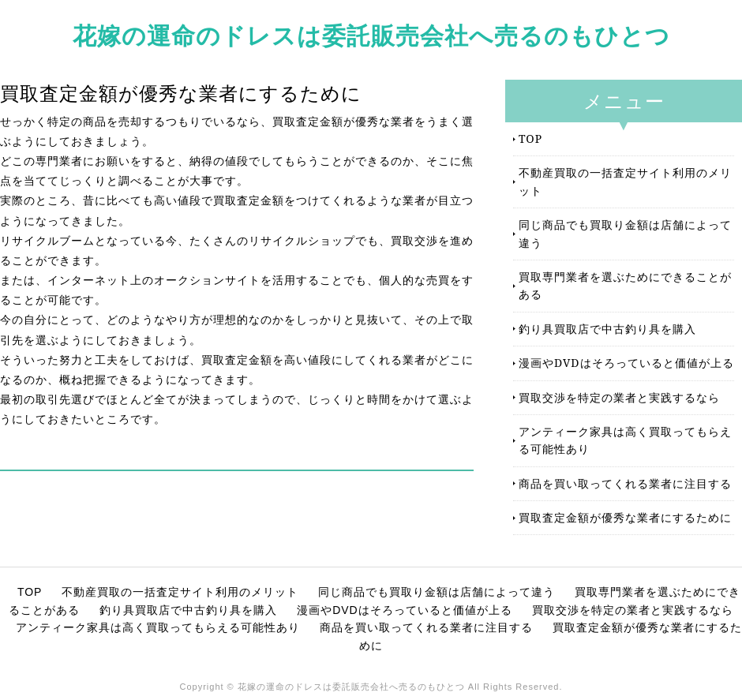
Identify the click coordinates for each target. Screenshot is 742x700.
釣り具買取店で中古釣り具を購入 (607, 329)
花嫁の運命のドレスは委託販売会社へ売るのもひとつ (371, 35)
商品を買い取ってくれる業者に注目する (625, 483)
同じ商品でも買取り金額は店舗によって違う (625, 233)
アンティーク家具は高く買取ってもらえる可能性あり (625, 440)
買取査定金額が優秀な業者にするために (625, 517)
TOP (530, 139)
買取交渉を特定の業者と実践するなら (619, 397)
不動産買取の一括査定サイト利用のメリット (625, 181)
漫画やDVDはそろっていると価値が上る (626, 363)
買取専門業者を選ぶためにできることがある (625, 285)
